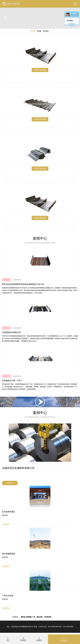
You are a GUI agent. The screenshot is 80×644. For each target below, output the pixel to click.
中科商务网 (48, 617)
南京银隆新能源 (9, 554)
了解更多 (6, 524)
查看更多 (10, 483)
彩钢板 (39, 31)
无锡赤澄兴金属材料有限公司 (18, 468)
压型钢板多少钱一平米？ (12, 381)
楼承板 (33, 31)
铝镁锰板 (46, 31)
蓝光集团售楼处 (9, 512)
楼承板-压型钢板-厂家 (28, 617)
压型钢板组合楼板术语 (11, 332)
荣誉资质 (5, 515)
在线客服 (70, 20)
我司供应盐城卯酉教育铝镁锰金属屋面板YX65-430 (23, 284)
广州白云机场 (8, 596)
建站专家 (39, 617)
